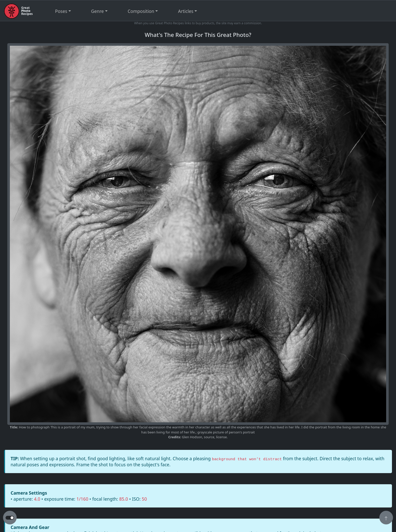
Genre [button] (97, 11)
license (221, 437)
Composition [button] (141, 11)
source (209, 437)
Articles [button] (186, 11)
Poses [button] (61, 11)
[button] (386, 518)
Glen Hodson (192, 437)
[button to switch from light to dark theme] (10, 518)
